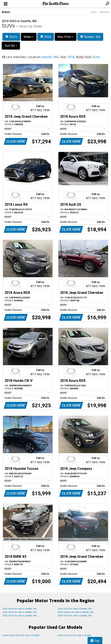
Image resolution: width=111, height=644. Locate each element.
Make (29, 37)
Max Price (66, 37)
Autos (6, 12)
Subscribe (104, 12)
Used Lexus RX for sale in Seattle (74, 635)
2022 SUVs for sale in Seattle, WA (20, 616)
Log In (94, 12)
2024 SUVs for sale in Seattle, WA (75, 609)
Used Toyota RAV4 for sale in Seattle (21, 635)
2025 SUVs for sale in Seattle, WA (20, 609)
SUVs (11, 37)
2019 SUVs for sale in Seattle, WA (75, 616)
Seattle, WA (90, 37)
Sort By (11, 46)
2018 (46, 37)
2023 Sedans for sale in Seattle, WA (76, 612)
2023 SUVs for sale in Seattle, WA (20, 612)
